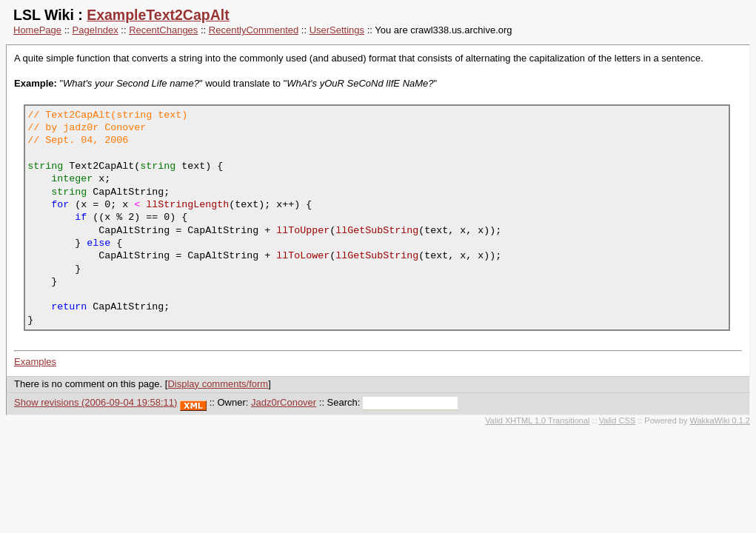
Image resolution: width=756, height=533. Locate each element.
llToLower (303, 255)
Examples (35, 362)
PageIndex (96, 30)
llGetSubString (377, 230)
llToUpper (303, 230)
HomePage (37, 30)
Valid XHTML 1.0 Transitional (537, 420)
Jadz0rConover (284, 402)
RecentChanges (163, 30)
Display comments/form (218, 384)
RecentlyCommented (254, 30)
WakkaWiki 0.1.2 (720, 420)
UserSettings (337, 30)
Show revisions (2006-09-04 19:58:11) (96, 402)
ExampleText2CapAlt (158, 15)
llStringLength (187, 204)
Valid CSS (617, 420)
